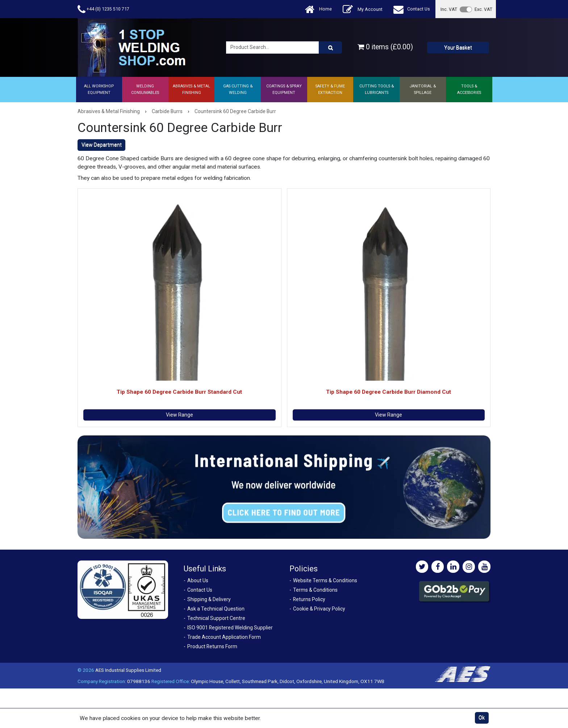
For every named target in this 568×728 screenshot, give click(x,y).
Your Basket (458, 47)
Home (318, 9)
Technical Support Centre (216, 618)
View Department (102, 145)
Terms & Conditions (315, 590)
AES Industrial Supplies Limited (128, 670)
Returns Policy (309, 599)
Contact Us (412, 9)
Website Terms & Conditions (325, 580)
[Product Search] (330, 47)
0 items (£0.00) (385, 47)
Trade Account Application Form (224, 637)
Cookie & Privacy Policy (319, 609)
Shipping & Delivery (209, 599)
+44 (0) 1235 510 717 (103, 9)
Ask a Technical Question (216, 609)
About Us (198, 580)
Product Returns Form (212, 646)
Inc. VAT (449, 9)
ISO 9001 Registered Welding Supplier (230, 628)
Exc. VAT (483, 9)
